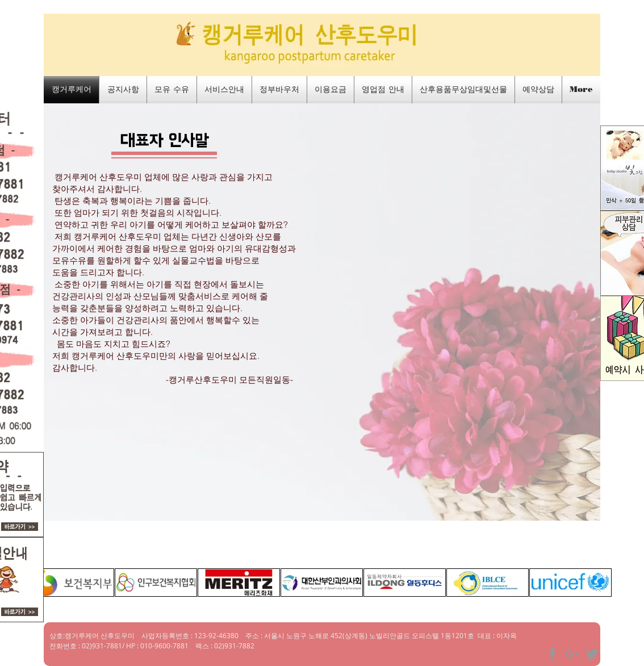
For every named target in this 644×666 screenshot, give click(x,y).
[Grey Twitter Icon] (592, 654)
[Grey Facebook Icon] (552, 654)
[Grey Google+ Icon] (572, 654)
